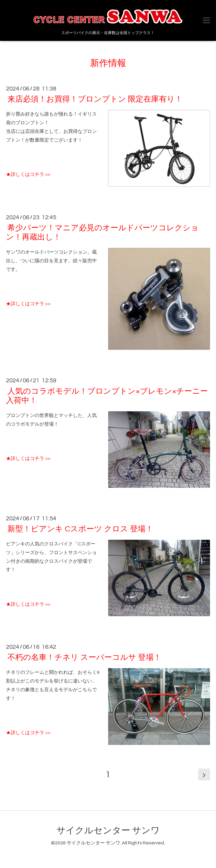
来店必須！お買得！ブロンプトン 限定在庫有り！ (95, 99)
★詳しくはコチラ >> (28, 174)
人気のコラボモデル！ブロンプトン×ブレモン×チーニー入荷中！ (107, 396)
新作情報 (108, 63)
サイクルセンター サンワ (108, 831)
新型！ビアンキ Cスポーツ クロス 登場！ (80, 529)
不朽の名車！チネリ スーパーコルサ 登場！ (84, 657)
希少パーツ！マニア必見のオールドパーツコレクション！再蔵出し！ (102, 233)
